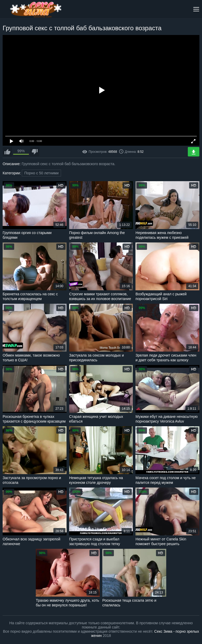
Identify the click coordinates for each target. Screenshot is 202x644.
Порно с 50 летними (41, 173)
